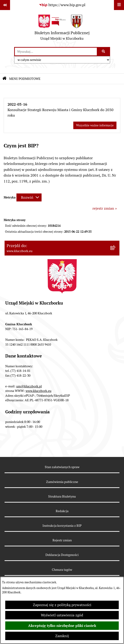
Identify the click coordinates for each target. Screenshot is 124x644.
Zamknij (62, 636)
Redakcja (62, 511)
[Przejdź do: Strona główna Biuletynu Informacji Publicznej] (4, 79)
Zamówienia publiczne (62, 482)
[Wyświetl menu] (119, 5)
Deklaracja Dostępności (62, 555)
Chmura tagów (62, 570)
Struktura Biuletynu (62, 496)
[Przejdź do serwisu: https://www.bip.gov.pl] (62, 5)
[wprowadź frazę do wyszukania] (56, 52)
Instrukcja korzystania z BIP (62, 526)
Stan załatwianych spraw (62, 467)
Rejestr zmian (62, 540)
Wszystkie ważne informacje (95, 125)
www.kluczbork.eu (38, 391)
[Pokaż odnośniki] (5, 5)
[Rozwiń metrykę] (29, 197)
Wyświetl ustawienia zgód (62, 615)
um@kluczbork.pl (29, 386)
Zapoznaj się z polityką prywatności (62, 605)
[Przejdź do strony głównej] (62, 29)
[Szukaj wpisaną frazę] (104, 52)
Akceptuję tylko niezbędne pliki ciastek (62, 626)
